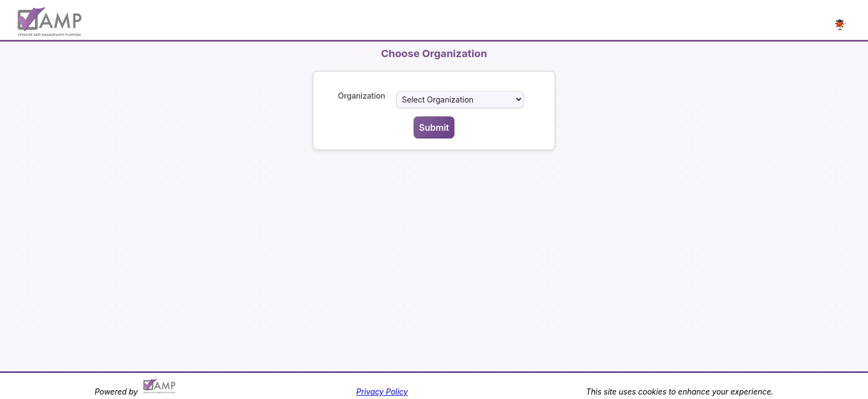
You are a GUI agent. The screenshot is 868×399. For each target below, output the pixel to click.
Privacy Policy (382, 392)
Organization (362, 96)
